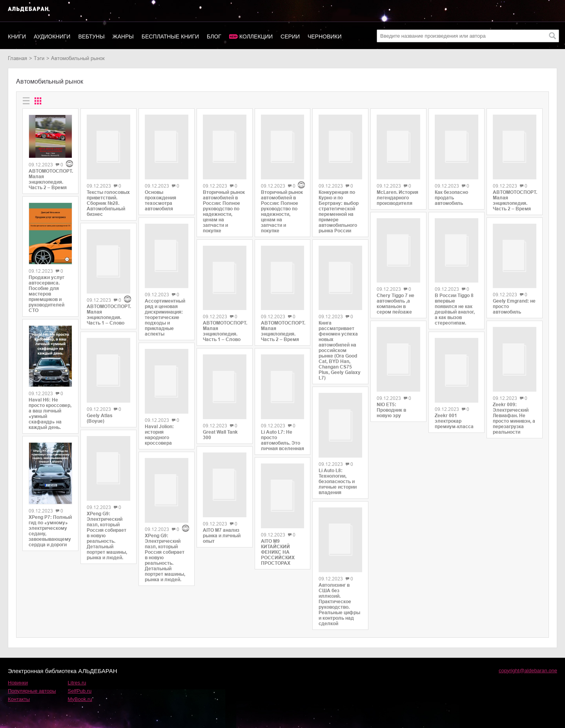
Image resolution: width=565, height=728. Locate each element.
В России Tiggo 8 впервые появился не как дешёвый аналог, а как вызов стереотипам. (455, 303)
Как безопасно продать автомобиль (451, 195)
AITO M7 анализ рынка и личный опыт (222, 525)
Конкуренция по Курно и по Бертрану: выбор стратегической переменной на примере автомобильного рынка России (339, 208)
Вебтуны (91, 36)
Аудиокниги (52, 36)
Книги (17, 36)
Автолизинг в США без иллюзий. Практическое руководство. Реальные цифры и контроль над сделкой (339, 592)
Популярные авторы (32, 679)
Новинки (18, 671)
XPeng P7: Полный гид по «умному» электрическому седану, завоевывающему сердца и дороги (50, 531)
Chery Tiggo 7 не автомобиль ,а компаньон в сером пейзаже (395, 298)
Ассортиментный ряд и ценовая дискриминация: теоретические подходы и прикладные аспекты (165, 311)
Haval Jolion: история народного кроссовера (159, 425)
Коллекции (256, 36)
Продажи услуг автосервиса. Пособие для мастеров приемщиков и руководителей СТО (46, 294)
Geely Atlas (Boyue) (100, 392)
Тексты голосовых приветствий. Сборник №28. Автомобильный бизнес (108, 201)
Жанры (123, 36)
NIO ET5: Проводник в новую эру (391, 401)
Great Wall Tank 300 (220, 427)
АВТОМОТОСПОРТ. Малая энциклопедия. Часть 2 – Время (50, 179)
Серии (290, 36)
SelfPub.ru (80, 679)
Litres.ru (77, 671)
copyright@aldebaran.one (528, 658)
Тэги (39, 58)
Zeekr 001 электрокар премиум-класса (454, 412)
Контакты (19, 687)
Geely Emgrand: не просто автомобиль (514, 301)
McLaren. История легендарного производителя (397, 195)
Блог (214, 36)
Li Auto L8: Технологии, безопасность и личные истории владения (338, 472)
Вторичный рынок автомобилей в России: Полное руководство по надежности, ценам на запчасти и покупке (224, 209)
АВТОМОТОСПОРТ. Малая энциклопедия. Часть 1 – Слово (108, 291)
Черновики (325, 36)
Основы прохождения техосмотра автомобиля (160, 198)
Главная (17, 58)
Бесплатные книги (170, 36)
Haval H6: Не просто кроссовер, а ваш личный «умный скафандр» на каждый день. (50, 414)
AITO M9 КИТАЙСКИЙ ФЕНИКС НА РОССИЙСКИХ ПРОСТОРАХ (278, 523)
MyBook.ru (80, 687)
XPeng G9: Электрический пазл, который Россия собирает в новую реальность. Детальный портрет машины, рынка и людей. (107, 506)
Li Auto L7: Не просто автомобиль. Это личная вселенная (282, 414)
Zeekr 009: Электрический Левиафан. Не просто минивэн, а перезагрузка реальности (514, 410)
